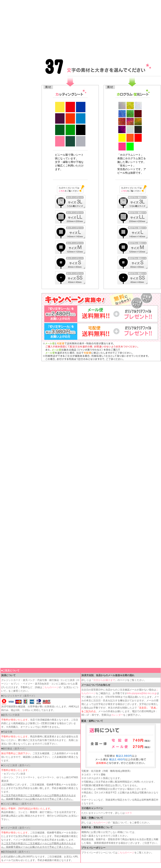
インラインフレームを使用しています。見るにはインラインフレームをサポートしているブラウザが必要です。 (81, 28)
